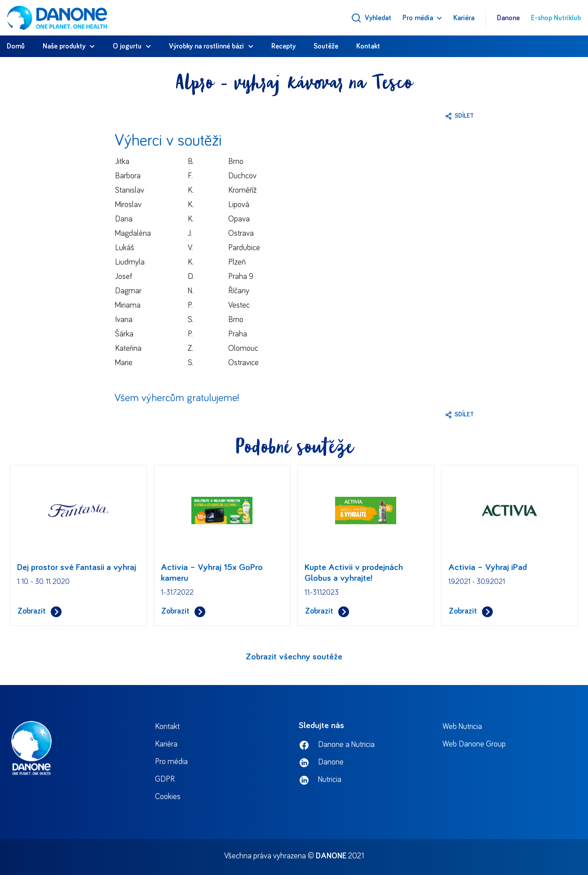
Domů (16, 46)
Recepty (283, 46)
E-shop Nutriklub (556, 18)
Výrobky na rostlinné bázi (206, 46)
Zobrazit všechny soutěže (294, 657)
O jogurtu (127, 46)
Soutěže (326, 46)
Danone (508, 18)
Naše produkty (64, 46)
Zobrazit (40, 612)
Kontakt (368, 46)
